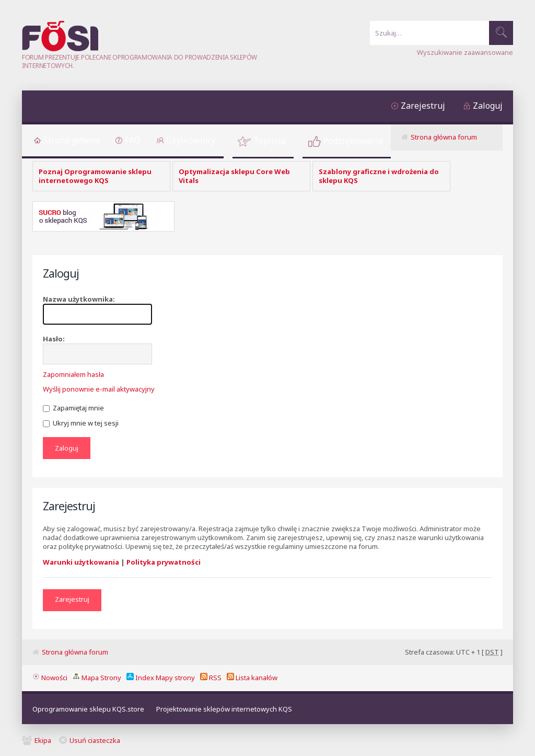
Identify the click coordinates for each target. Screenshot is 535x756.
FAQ (133, 140)
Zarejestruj (423, 106)
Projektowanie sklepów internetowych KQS (224, 709)
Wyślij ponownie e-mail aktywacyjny (99, 389)
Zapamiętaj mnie (73, 408)
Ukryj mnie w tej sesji (81, 423)
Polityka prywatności (164, 562)
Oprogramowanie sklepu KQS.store (88, 709)
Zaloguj (488, 106)
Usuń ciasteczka (95, 740)
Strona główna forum (444, 137)
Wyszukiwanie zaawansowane (465, 52)
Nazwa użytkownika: (79, 299)
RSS (211, 678)
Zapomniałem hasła (73, 374)
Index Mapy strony (161, 678)
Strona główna (72, 140)
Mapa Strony (97, 678)
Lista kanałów (252, 678)
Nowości (50, 678)
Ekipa (43, 740)
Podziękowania (353, 141)
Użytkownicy (191, 140)
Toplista (270, 141)
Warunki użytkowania (81, 562)
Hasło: (54, 339)
